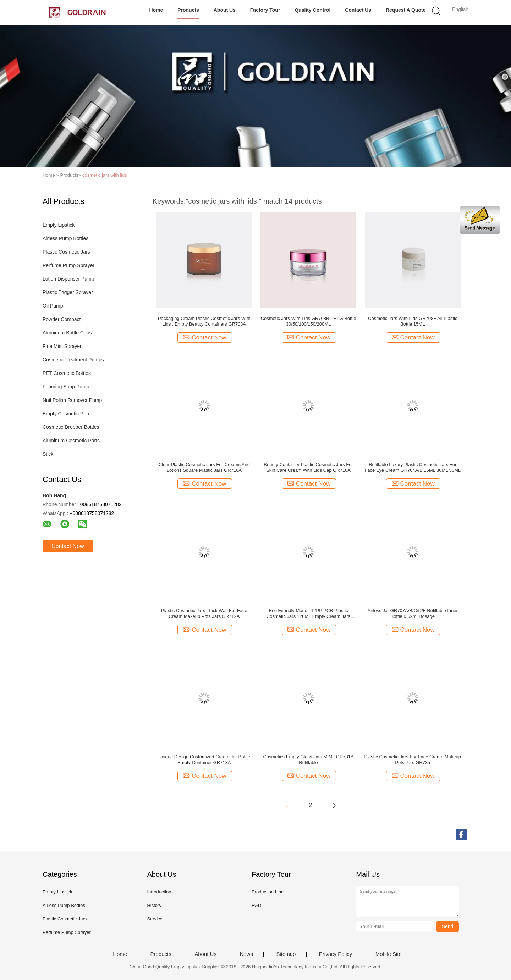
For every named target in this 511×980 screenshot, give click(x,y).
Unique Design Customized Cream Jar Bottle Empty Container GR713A (204, 760)
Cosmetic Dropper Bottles (71, 427)
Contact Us (358, 10)
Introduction (159, 892)
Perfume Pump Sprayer (68, 265)
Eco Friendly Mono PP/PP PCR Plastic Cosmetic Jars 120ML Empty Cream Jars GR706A (308, 614)
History (154, 905)
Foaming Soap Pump (66, 387)
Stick (48, 454)
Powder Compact (62, 319)
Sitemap (286, 954)
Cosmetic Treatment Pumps (73, 360)
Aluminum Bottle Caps (67, 333)
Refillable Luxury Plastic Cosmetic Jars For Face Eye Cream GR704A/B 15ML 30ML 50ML (413, 467)
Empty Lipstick (59, 225)
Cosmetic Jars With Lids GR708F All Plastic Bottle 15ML (413, 321)
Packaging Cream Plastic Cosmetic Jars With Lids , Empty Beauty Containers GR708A (204, 321)
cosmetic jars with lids (105, 175)
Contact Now (68, 546)
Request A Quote (406, 10)
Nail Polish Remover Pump (72, 400)
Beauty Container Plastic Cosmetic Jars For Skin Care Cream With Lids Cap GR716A (308, 467)
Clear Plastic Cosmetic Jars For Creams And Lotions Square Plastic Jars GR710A (204, 467)
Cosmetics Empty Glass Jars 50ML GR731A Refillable (308, 760)
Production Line (268, 892)
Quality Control (312, 10)
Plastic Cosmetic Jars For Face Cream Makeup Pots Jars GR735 (413, 760)
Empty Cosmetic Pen (66, 414)
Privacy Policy (336, 954)
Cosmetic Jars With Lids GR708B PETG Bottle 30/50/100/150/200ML (309, 321)
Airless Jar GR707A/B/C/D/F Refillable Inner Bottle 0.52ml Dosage (413, 613)
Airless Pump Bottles (65, 238)
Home (156, 10)
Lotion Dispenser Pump (68, 279)
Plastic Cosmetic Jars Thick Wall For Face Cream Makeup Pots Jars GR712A (204, 613)
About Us (225, 10)
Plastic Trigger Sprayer (68, 292)
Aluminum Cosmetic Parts (71, 441)
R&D (256, 905)
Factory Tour (265, 10)
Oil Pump (53, 306)
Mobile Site (389, 954)
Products (188, 10)
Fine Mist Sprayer (62, 346)
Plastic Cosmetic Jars (66, 252)
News (246, 954)
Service (155, 919)
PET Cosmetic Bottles (67, 373)
